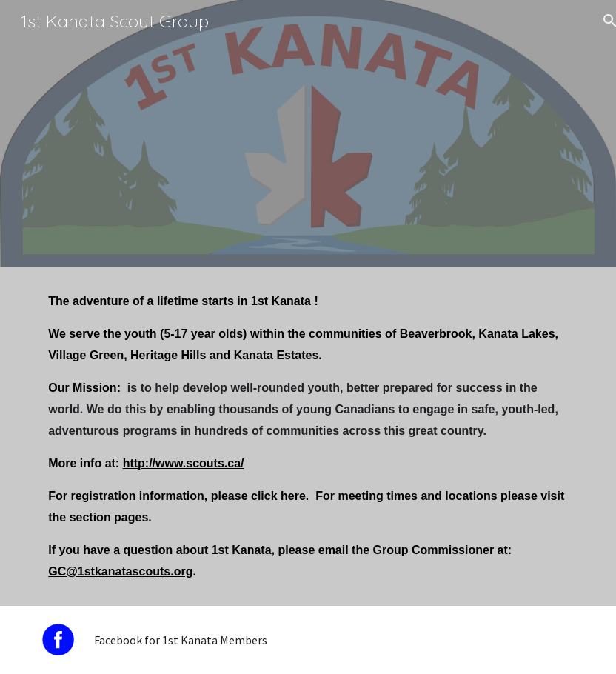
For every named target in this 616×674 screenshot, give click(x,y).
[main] (308, 436)
